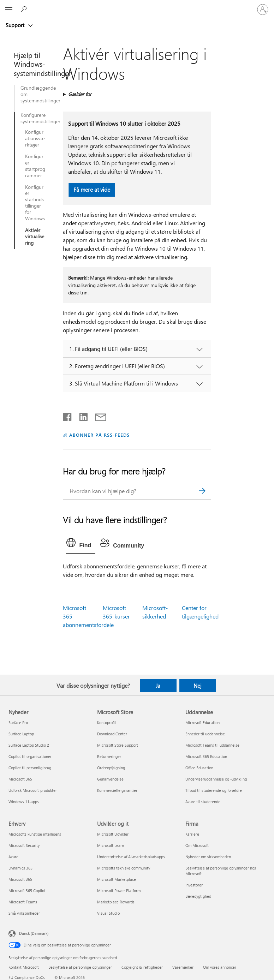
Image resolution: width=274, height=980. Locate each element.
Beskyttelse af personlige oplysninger (80, 967)
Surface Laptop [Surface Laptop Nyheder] (21, 734)
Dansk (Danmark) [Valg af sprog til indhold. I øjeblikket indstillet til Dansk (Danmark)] (34, 933)
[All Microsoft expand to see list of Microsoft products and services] (9, 10)
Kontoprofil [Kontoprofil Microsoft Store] (106, 722)
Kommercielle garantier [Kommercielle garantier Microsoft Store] (117, 790)
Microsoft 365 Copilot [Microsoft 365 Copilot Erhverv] (27, 891)
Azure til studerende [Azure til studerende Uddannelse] (203, 802)
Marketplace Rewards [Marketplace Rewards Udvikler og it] (116, 902)
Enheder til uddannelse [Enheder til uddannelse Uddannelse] (205, 734)
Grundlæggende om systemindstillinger (38, 94)
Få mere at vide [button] (92, 189)
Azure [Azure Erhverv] (13, 857)
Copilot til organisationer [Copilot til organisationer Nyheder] (30, 756)
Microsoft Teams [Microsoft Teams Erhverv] (23, 902)
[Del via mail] (97, 416)
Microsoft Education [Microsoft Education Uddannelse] (202, 722)
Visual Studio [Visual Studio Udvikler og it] (108, 913)
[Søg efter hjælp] (25, 9)
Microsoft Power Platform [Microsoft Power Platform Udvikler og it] (119, 891)
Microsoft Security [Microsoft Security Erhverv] (24, 845)
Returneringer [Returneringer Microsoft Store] (109, 756)
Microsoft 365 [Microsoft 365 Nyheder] (20, 779)
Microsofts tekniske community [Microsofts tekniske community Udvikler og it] (124, 868)
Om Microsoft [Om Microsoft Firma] (197, 845)
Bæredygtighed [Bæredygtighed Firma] (198, 896)
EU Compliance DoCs (27, 977)
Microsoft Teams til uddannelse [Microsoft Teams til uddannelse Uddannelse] (212, 745)
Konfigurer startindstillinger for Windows (35, 203)
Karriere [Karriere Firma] (192, 834)
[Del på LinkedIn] (81, 416)
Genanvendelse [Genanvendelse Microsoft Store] (110, 779)
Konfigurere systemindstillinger (33, 118)
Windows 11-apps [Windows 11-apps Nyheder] (24, 802)
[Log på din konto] (263, 10)
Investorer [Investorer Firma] (194, 885)
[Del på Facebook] (68, 416)
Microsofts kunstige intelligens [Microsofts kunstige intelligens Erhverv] (35, 834)
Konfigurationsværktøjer (35, 138)
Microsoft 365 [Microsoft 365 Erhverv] (20, 879)
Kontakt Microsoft (24, 967)
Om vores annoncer (220, 967)
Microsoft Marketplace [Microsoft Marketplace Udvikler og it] (117, 879)
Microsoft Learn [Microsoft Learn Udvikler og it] (111, 845)
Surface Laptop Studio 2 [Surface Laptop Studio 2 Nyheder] (29, 745)
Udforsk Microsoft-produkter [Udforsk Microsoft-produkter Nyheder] (33, 790)
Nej (198, 686)
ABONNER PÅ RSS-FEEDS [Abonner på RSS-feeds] (99, 435)
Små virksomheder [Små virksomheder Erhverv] (24, 913)
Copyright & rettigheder (142, 967)
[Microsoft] (137, 5)
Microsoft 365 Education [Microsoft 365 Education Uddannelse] (206, 756)
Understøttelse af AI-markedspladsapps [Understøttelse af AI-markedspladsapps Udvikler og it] (131, 857)
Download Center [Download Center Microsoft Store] (112, 734)
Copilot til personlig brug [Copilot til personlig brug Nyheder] (30, 768)
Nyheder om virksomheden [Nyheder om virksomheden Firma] (208, 857)
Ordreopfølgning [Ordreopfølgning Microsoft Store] (111, 768)
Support (16, 25)
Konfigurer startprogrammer (35, 166)
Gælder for (80, 94)
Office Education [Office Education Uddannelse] (199, 768)
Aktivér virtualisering (35, 237)
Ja (158, 686)
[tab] (81, 544)
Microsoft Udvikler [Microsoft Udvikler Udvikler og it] (113, 834)
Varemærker (183, 967)
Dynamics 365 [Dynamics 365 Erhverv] (20, 868)
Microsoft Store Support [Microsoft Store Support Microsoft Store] (118, 745)
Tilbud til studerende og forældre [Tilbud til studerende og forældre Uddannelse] (214, 790)
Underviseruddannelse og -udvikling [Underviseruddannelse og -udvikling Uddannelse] (216, 779)
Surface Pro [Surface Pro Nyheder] (18, 722)
